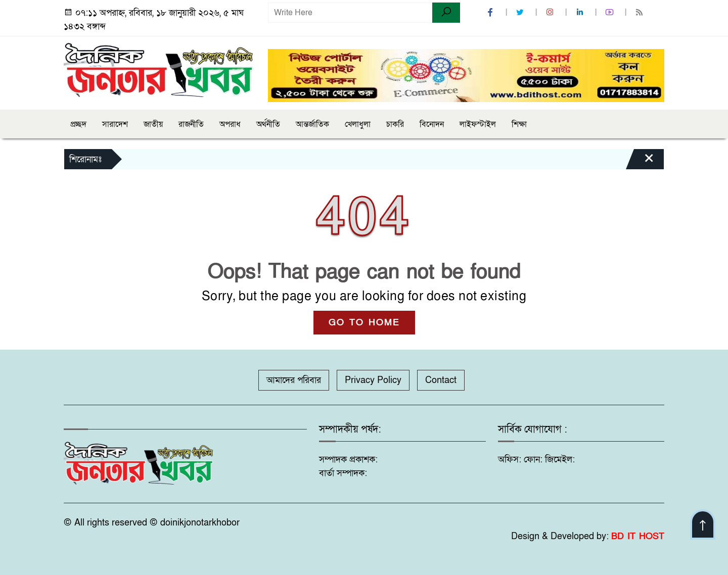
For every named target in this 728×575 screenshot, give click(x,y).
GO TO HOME (364, 323)
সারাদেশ (115, 124)
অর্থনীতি (268, 124)
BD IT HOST (638, 536)
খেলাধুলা (358, 124)
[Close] (640, 162)
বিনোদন (432, 124)
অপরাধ (230, 124)
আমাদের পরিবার (294, 380)
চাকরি (395, 124)
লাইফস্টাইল (478, 124)
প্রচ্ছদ (78, 124)
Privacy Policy (373, 380)
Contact (441, 380)
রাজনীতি (191, 124)
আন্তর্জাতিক (312, 124)
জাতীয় (153, 124)
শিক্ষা (519, 124)
